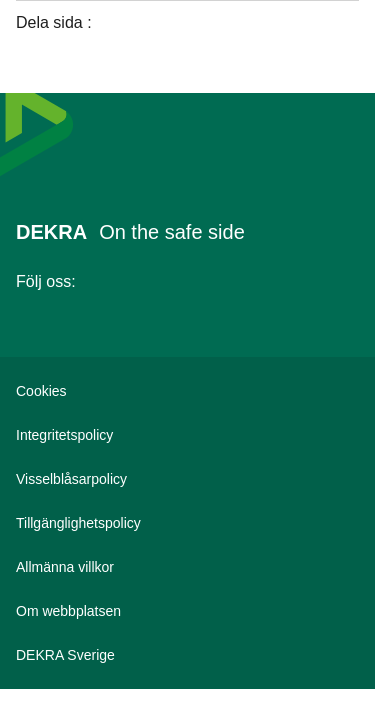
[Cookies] (187, 391)
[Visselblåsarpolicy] (187, 479)
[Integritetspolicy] (187, 435)
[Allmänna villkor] (187, 567)
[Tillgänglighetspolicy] (187, 523)
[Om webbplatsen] (187, 611)
